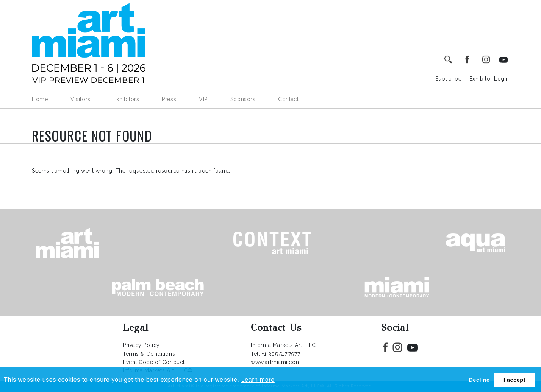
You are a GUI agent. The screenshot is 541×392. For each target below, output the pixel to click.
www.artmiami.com (276, 362)
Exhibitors (126, 99)
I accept (514, 380)
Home (40, 99)
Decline (479, 380)
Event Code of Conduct (154, 362)
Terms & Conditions (149, 354)
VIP (203, 99)
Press (169, 99)
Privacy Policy (141, 345)
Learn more (258, 380)
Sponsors (243, 99)
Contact (288, 99)
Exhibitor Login (489, 79)
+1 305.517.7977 (281, 354)
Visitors (80, 99)
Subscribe (449, 79)
